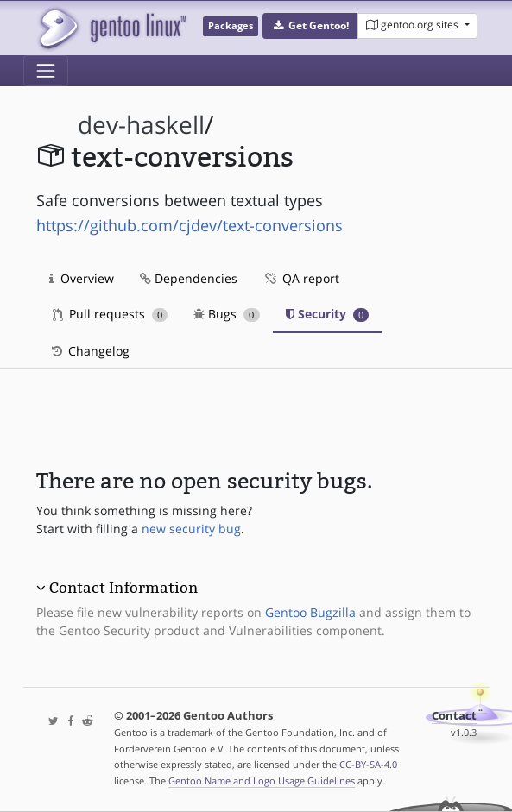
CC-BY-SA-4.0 (368, 764)
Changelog (89, 351)
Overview (82, 278)
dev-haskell (141, 125)
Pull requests (111, 314)
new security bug (191, 529)
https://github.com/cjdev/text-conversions (190, 225)
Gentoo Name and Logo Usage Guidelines (262, 781)
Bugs (227, 314)
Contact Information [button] (123, 588)
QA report (301, 278)
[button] (310, 26)
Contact (454, 716)
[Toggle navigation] (46, 71)
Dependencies (189, 278)
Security (328, 314)
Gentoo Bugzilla (310, 612)
